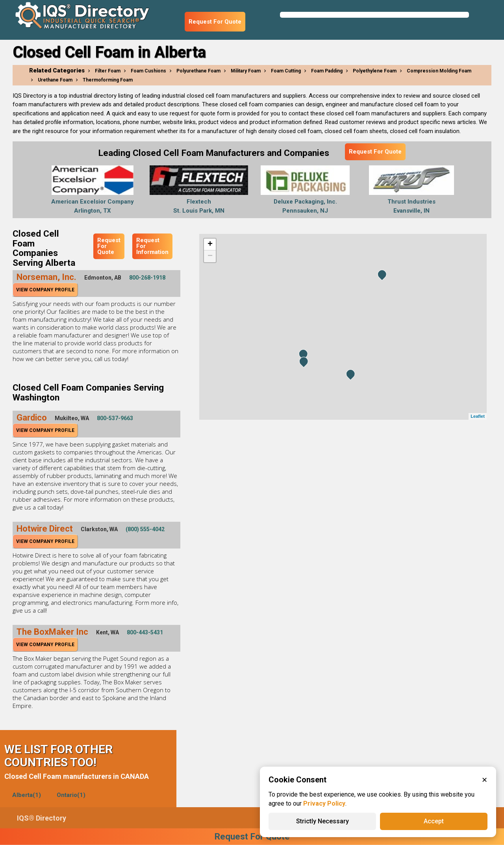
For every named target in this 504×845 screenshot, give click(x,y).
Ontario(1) (71, 795)
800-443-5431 (145, 632)
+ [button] (210, 245)
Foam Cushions (148, 71)
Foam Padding (327, 71)
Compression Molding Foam (439, 71)
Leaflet (477, 416)
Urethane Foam (55, 80)
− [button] (210, 256)
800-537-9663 (115, 418)
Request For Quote (215, 22)
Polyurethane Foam (198, 71)
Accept (434, 821)
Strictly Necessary (322, 821)
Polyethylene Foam (375, 71)
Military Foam (246, 71)
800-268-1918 (147, 278)
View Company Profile (45, 290)
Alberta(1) (27, 795)
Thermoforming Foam (108, 80)
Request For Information (152, 246)
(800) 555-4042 (145, 529)
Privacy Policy (324, 803)
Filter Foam (108, 71)
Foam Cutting (286, 71)
